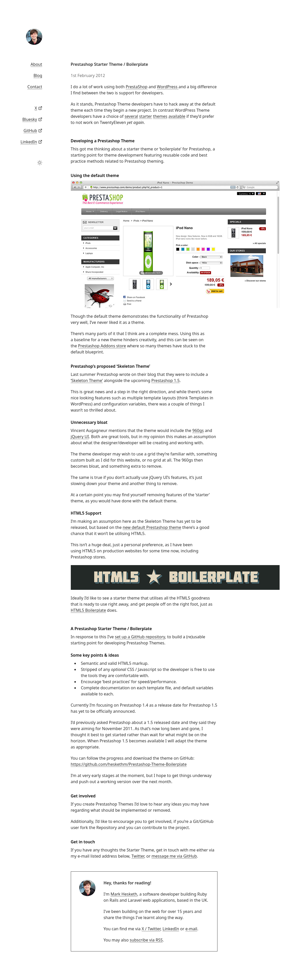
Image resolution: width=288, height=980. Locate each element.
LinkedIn (171, 929)
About (36, 64)
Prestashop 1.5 (165, 380)
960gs (198, 430)
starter (145, 116)
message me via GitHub (174, 856)
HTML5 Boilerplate (88, 610)
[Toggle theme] (40, 163)
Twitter (138, 856)
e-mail (191, 929)
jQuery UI (80, 437)
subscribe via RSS (146, 940)
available (177, 116)
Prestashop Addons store (102, 346)
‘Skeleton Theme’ (87, 380)
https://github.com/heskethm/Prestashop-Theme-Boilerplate (129, 764)
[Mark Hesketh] (34, 37)
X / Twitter (151, 929)
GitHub (30, 131)
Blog (38, 75)
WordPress (168, 87)
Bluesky (30, 119)
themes (160, 116)
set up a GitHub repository (140, 637)
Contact (35, 87)
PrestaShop (136, 87)
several (131, 116)
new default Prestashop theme (152, 527)
